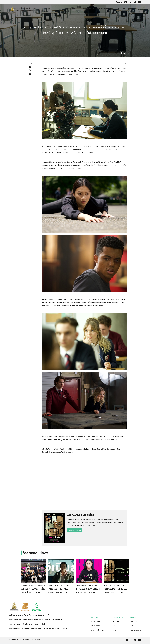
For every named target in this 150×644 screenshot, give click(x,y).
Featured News (104, 9)
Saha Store (120, 9)
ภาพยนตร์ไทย (96, 626)
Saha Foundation (135, 630)
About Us (116, 622)
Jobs (130, 9)
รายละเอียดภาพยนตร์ (74, 530)
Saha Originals (87, 9)
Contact (116, 630)
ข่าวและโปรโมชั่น (96, 622)
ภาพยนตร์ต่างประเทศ (98, 630)
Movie (73, 9)
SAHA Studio (134, 626)
